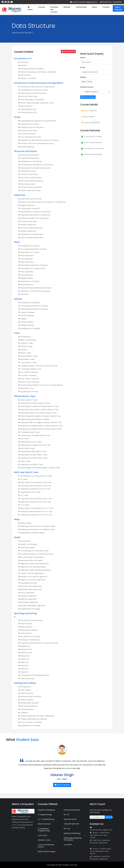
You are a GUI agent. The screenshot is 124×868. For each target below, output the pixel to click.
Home (30, 8)
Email (82, 67)
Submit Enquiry (88, 97)
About (95, 7)
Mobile (83, 77)
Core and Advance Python (46, 846)
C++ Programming (46, 819)
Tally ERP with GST (71, 824)
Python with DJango (46, 851)
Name (83, 58)
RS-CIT (67, 815)
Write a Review (62, 785)
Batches (67, 7)
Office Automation (72, 810)
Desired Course (87, 87)
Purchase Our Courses (54, 9)
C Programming (45, 815)
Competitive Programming (44, 830)
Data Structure (44, 824)
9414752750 (107, 2)
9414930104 (117, 2)
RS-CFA (67, 829)
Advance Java (44, 840)
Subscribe (109, 817)
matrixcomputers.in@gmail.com (84, 2)
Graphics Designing (46, 810)
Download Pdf (68, 51)
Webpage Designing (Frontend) (73, 839)
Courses (42, 7)
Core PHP (68, 845)
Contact (106, 7)
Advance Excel (70, 819)
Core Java (42, 835)
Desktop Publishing (72, 833)
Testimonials (81, 7)
